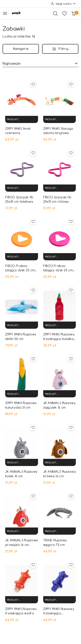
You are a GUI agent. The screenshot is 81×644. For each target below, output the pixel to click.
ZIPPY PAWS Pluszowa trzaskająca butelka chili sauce (59, 337)
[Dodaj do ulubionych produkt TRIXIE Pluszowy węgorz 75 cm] (71, 496)
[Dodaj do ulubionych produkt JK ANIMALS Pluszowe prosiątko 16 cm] (33, 496)
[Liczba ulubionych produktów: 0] (64, 13)
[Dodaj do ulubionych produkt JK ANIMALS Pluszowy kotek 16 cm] (33, 427)
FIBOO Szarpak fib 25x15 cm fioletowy (19, 199)
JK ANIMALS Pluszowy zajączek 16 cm (59, 405)
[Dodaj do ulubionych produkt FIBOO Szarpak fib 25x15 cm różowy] (71, 153)
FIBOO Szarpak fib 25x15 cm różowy (57, 199)
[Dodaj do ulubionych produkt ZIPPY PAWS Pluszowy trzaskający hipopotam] (71, 565)
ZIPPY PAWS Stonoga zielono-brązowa (58, 131)
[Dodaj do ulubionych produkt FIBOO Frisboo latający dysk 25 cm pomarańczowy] (33, 222)
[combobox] (40, 63)
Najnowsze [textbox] (12, 63)
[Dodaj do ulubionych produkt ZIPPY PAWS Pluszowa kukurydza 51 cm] (33, 359)
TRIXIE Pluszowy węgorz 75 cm (55, 542)
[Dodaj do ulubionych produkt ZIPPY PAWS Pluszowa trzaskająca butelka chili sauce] (71, 290)
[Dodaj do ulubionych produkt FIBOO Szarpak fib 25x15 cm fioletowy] (33, 153)
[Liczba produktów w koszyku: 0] (73, 13)
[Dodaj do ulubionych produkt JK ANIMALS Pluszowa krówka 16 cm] (71, 427)
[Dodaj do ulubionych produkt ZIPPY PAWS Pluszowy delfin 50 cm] (33, 290)
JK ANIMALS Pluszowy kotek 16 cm (21, 474)
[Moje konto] (63, 4)
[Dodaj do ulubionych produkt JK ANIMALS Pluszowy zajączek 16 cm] (71, 359)
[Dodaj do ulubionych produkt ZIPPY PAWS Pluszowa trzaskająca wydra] (33, 565)
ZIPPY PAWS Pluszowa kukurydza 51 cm (21, 405)
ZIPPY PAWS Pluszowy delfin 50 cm (21, 336)
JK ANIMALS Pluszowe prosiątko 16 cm (21, 542)
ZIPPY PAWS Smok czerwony (18, 131)
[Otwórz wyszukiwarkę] (55, 13)
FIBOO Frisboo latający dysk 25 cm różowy (58, 268)
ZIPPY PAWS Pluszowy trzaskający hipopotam (59, 611)
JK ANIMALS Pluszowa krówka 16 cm (60, 474)
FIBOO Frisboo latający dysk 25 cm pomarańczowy (20, 268)
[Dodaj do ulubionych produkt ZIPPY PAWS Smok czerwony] (33, 84)
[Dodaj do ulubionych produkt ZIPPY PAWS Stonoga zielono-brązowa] (71, 84)
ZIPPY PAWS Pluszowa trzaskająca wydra (21, 611)
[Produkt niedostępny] (22, 119)
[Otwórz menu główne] (5, 13)
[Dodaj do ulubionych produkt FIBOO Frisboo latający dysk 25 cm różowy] (71, 222)
